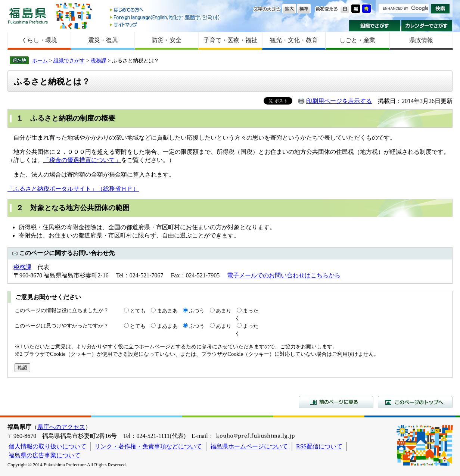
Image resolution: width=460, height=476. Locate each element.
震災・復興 (103, 40)
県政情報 (421, 40)
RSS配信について (319, 446)
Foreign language (165, 17)
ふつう (197, 311)
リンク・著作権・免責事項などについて (148, 446)
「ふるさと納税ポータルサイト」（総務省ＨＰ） (73, 189)
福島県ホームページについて (249, 446)
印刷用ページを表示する (339, 101)
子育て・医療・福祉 (230, 40)
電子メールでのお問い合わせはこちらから (284, 275)
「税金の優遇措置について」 (82, 160)
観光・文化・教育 (294, 40)
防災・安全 (167, 40)
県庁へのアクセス (61, 427)
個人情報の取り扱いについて (47, 446)
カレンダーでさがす (427, 26)
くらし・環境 (39, 40)
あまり (224, 311)
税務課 (99, 60)
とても (138, 311)
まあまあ (167, 311)
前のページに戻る (336, 402)
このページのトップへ (415, 402)
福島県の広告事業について (44, 455)
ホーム (40, 60)
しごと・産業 (357, 40)
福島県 (28, 15)
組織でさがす (375, 26)
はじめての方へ (165, 10)
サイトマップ (165, 24)
